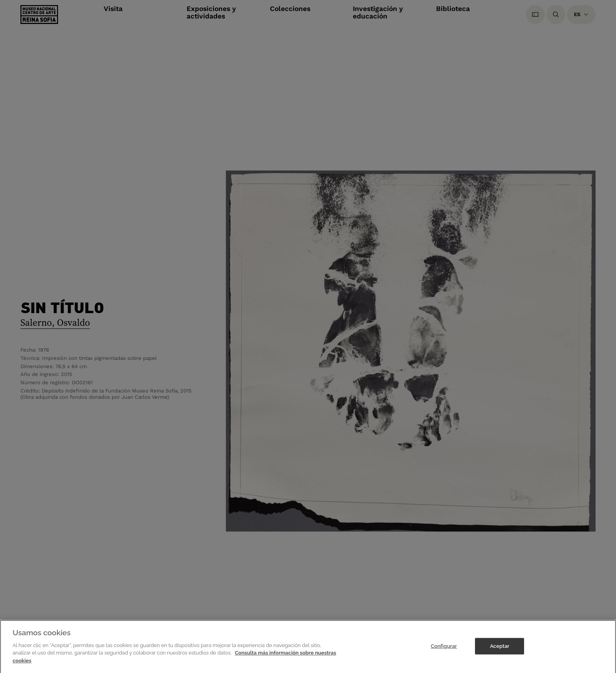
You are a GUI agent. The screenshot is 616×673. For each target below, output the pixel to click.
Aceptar (500, 651)
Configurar (444, 651)
